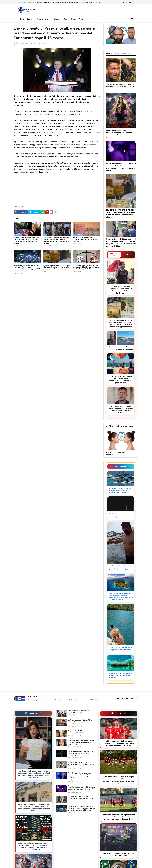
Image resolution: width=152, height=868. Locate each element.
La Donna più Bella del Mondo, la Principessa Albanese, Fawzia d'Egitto (81, 798)
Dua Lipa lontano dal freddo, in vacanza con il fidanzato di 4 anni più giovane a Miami (81, 764)
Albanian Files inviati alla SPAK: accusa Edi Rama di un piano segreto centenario (86, 240)
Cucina (30, 19)
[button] (127, 19)
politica (25, 24)
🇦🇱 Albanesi (128, 255)
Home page (18, 24)
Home (22, 19)
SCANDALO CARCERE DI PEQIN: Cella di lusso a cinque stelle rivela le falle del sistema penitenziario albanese (57, 267)
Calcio (66, 19)
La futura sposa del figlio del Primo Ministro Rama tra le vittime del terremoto (80, 722)
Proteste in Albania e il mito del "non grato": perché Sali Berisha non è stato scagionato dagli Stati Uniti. (86, 267)
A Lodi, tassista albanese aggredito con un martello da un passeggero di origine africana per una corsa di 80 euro (81, 788)
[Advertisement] (57, 188)
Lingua (56, 19)
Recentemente (43, 19)
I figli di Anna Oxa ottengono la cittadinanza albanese (79, 712)
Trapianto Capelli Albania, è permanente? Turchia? (77, 732)
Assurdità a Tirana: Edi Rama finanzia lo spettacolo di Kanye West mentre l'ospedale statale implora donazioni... (65, 2)
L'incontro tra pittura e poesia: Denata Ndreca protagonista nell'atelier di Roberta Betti (81, 742)
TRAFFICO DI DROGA (122, 53)
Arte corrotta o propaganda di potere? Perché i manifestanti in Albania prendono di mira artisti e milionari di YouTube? (56, 241)
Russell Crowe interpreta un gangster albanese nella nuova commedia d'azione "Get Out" (81, 753)
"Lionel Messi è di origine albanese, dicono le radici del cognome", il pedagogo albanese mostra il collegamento (80, 776)
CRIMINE (109, 53)
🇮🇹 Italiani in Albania (114, 255)
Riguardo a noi (77, 19)
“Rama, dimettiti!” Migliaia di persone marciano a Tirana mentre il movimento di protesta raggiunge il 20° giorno (27, 268)
